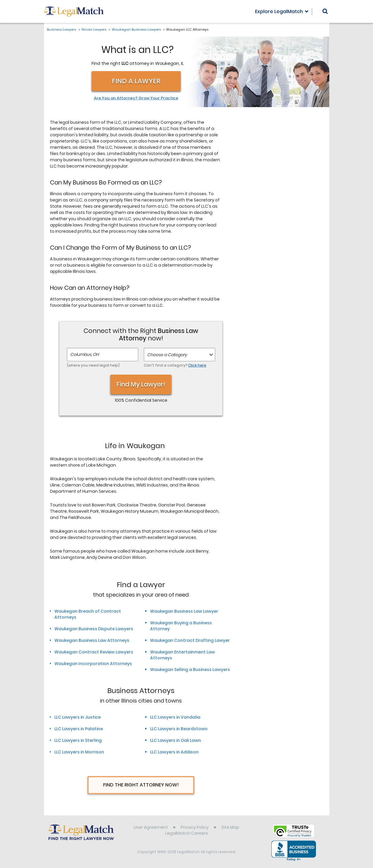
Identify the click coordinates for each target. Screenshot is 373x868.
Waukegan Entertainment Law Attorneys (182, 655)
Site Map (230, 827)
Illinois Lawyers (94, 29)
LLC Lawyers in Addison (174, 752)
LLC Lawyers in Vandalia (175, 717)
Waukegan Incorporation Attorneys (93, 664)
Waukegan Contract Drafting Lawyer (190, 640)
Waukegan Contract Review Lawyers (94, 652)
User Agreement (151, 827)
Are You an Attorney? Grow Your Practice (136, 98)
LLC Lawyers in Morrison (79, 752)
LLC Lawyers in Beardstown (179, 729)
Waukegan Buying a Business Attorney (181, 626)
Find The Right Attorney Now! (141, 785)
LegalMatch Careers (187, 833)
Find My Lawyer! (141, 384)
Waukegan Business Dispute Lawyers (94, 629)
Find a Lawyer (136, 81)
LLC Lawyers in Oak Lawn (176, 740)
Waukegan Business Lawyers (136, 29)
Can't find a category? (175, 365)
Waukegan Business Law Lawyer (184, 611)
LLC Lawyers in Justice (78, 717)
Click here (197, 365)
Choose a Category (167, 355)
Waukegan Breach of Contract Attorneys (88, 614)
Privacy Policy (195, 827)
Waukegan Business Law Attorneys (92, 640)
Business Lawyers (62, 29)
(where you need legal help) (93, 365)
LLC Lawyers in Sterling (78, 740)
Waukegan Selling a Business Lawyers (190, 670)
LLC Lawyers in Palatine (79, 729)
